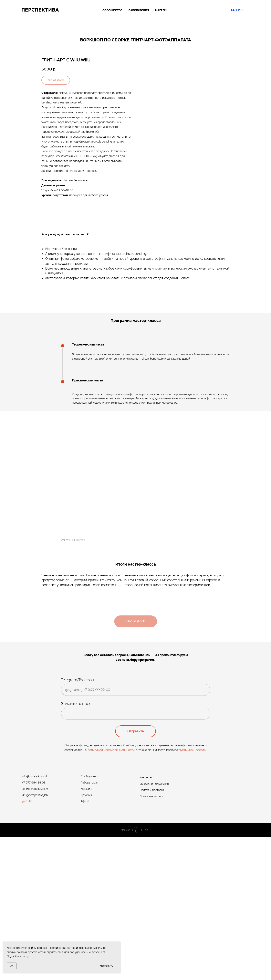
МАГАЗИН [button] (162, 10)
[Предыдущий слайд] (12, 287)
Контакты (146, 921)
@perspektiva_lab (37, 938)
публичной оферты (193, 893)
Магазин (86, 932)
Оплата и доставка (152, 933)
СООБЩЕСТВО (112, 10)
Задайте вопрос (76, 847)
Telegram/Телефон (78, 823)
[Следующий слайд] (259, 287)
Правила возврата (151, 940)
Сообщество (89, 920)
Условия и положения (154, 927)
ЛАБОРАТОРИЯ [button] (139, 10)
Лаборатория (89, 926)
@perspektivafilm (37, 932)
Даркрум (86, 938)
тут (27, 956)
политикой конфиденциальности (111, 893)
